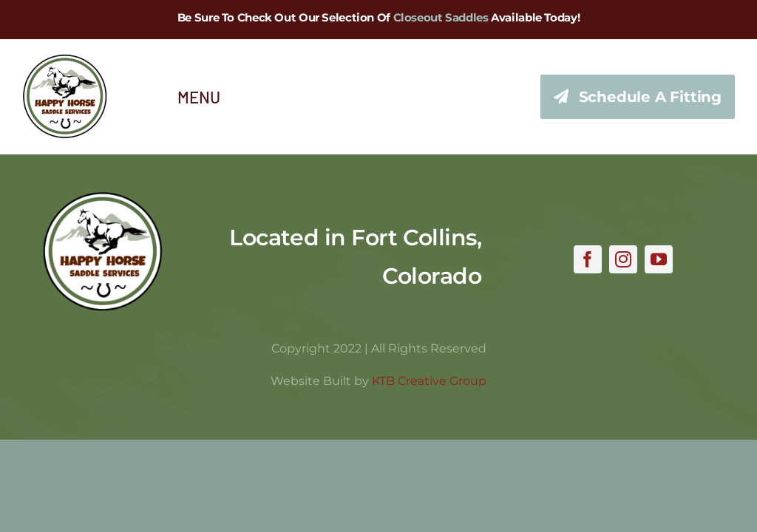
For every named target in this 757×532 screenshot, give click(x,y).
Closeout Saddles (441, 17)
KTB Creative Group (429, 381)
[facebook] (588, 259)
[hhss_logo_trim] (102, 198)
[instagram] (623, 259)
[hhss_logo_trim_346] (65, 61)
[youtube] (659, 259)
